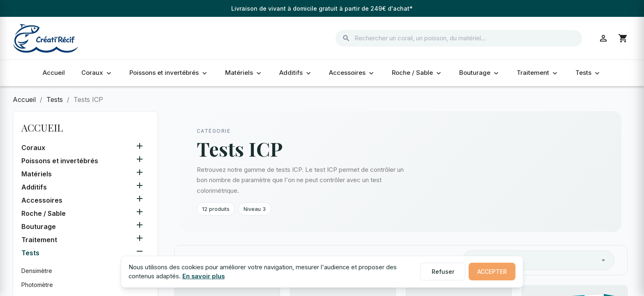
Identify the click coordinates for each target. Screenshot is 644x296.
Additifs (296, 73)
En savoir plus (204, 276)
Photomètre (37, 285)
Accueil (54, 73)
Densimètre (37, 271)
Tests (588, 73)
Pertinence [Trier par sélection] (538, 260)
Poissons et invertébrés (169, 73)
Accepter (492, 272)
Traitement (538, 73)
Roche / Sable (417, 73)
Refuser (443, 272)
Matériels (244, 73)
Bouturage (480, 73)
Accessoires (352, 73)
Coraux (97, 73)
